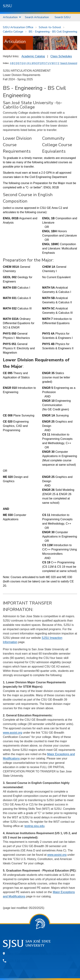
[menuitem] (11, 17)
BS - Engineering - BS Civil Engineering (53, 32)
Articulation (10, 17)
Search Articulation (37, 17)
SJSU (7, 6)
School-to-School (50, 27)
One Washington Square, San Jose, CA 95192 (37, 954)
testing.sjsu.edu (35, 826)
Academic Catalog (33, 56)
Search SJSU (63, 17)
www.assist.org (13, 733)
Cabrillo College (13, 32)
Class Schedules (61, 56)
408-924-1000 (18, 961)
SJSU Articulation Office (18, 27)
